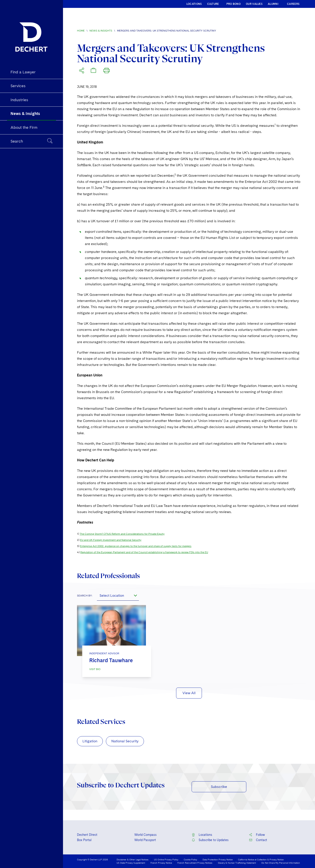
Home (81, 31)
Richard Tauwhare (111, 660)
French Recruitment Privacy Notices (195, 863)
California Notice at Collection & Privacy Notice (261, 859)
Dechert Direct (87, 835)
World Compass (145, 835)
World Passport (145, 840)
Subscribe (219, 787)
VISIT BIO (95, 669)
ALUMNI (273, 4)
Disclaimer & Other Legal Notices (133, 859)
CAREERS (293, 4)
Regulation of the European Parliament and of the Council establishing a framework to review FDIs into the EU (144, 552)
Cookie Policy (190, 859)
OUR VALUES (254, 4)
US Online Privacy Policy (166, 859)
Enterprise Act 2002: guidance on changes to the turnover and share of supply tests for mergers (136, 546)
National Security (125, 741)
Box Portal (84, 840)
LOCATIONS (194, 4)
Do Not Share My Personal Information (281, 863)
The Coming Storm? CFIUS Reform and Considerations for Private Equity (122, 534)
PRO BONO (234, 4)
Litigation (90, 741)
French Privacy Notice (161, 863)
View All (189, 693)
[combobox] (118, 595)
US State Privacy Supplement (131, 863)
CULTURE (213, 4)
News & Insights (101, 31)
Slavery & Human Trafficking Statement (237, 863)
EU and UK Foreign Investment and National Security (111, 540)
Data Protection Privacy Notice (218, 859)
